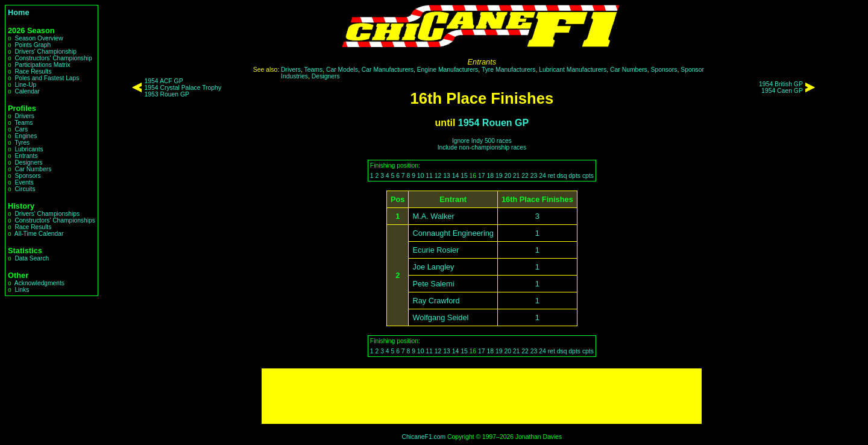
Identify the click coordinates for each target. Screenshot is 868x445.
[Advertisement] (482, 396)
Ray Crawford (436, 301)
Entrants (26, 156)
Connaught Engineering (453, 233)
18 (490, 176)
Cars (21, 129)
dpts (574, 176)
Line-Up (25, 85)
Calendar (27, 91)
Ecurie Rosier (436, 250)
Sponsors (27, 176)
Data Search (32, 258)
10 (421, 176)
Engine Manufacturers (448, 70)
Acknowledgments (39, 283)
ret (552, 176)
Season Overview (39, 38)
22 (525, 176)
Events (24, 182)
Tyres (22, 143)
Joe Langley (433, 267)
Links (22, 290)
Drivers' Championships (47, 214)
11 (429, 176)
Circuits (25, 189)
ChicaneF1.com (423, 437)
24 (542, 176)
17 (482, 176)
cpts (588, 176)
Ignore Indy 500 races (482, 141)
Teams (24, 123)
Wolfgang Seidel (440, 317)
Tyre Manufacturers (509, 70)
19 (499, 176)
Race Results (33, 71)
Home (19, 12)
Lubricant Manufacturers (573, 70)
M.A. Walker (433, 216)
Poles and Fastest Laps (47, 78)
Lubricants (29, 149)
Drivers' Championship (46, 52)
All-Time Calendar (39, 234)
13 (447, 176)
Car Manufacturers (388, 70)
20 (508, 176)
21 (517, 176)
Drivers (24, 116)
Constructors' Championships (55, 220)
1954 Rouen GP (493, 123)
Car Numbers (33, 169)
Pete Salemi (433, 284)
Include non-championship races (482, 147)
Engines (26, 136)
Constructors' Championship (53, 58)
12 (438, 176)
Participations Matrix (42, 65)
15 (464, 176)
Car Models (342, 70)
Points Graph (33, 45)
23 (534, 176)
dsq (562, 176)
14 (456, 176)
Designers (28, 163)
